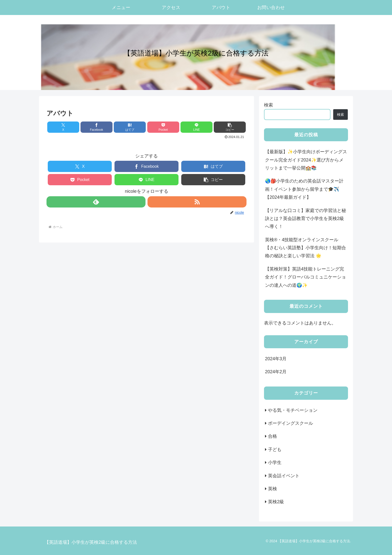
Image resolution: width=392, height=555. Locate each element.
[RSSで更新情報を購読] (197, 202)
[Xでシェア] (63, 127)
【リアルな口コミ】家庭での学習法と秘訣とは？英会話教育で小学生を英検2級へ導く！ (305, 219)
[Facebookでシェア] (96, 127)
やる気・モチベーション (293, 410)
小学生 (275, 462)
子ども (277, 449)
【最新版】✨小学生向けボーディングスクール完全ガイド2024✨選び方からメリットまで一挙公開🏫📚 (306, 160)
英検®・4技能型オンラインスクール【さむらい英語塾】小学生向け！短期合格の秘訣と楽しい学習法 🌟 (305, 248)
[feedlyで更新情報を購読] (96, 202)
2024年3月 (276, 359)
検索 (268, 105)
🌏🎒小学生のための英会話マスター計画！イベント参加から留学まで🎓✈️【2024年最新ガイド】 (304, 189)
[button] (230, 127)
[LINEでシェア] (196, 127)
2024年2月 (276, 372)
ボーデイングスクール (290, 423)
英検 (272, 489)
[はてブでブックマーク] (130, 127)
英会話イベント (284, 476)
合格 (272, 436)
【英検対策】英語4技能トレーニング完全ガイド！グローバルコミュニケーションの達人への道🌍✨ (305, 277)
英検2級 (276, 502)
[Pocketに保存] (163, 127)
